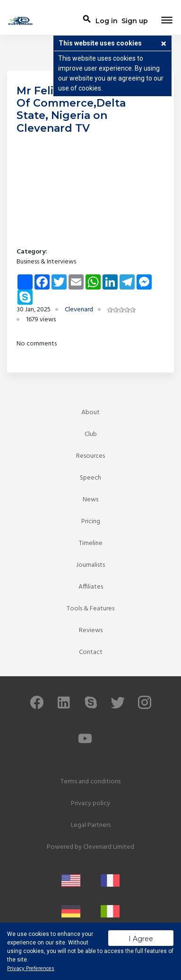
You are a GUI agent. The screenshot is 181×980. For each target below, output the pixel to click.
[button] (164, 45)
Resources (90, 456)
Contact (91, 652)
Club (91, 434)
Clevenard (79, 310)
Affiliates (91, 587)
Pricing (91, 522)
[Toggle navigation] (167, 21)
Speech (90, 478)
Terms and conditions (90, 782)
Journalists (90, 565)
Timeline (91, 543)
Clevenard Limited (109, 847)
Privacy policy (90, 803)
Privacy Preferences (31, 969)
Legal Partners (91, 825)
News (90, 500)
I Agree (141, 939)
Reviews (91, 631)
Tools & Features (90, 609)
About (90, 413)
